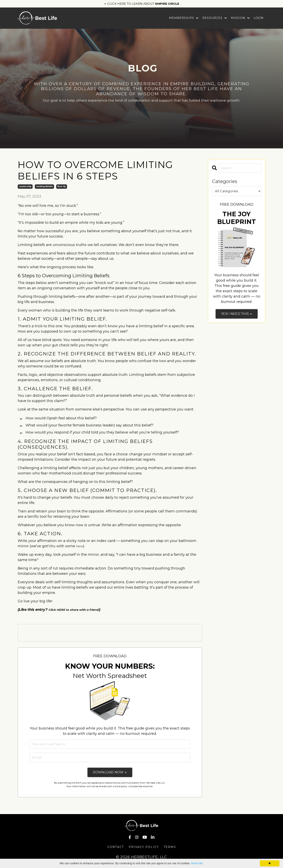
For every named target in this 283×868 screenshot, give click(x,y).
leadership (25, 188)
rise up (62, 188)
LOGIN (259, 19)
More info (197, 863)
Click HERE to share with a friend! (79, 611)
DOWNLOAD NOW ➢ (110, 774)
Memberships (184, 19)
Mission (240, 19)
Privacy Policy (144, 849)
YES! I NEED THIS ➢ (237, 316)
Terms (170, 849)
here (80, 547)
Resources (215, 19)
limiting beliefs (44, 188)
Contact (116, 849)
